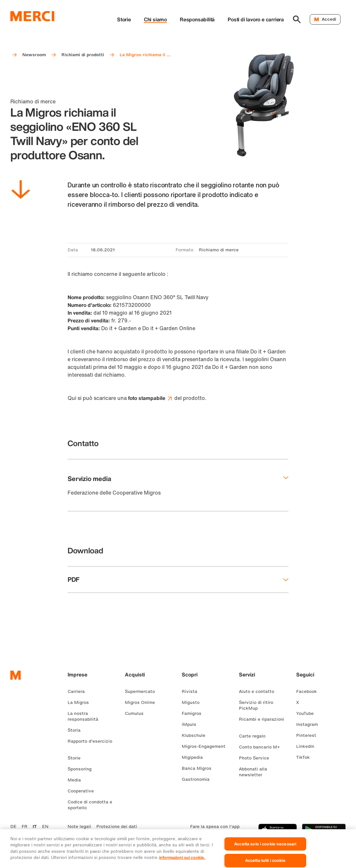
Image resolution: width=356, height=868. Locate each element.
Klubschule (196, 735)
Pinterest (309, 735)
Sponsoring (82, 769)
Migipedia (195, 757)
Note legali (79, 826)
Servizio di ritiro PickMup (256, 705)
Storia (77, 730)
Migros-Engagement (206, 746)
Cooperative (83, 791)
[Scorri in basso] (21, 191)
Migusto (193, 702)
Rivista (192, 691)
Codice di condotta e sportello (90, 805)
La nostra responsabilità (86, 716)
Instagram (310, 724)
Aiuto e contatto (259, 691)
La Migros (81, 702)
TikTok (306, 757)
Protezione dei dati (117, 826)
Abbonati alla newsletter (253, 772)
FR (25, 826)
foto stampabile (151, 398)
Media (77, 780)
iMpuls (192, 724)
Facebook (309, 691)
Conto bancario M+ (262, 747)
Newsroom (34, 55)
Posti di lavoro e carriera (256, 19)
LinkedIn (308, 746)
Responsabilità (197, 19)
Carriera (79, 691)
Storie (124, 19)
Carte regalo (255, 736)
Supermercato (142, 691)
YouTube (307, 713)
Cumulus (137, 713)
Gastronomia (198, 779)
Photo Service (257, 758)
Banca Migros (199, 768)
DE (13, 826)
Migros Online (142, 702)
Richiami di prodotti (83, 55)
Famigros (194, 713)
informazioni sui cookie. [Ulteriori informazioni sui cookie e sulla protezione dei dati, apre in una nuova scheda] (182, 862)
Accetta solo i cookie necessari (265, 849)
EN (45, 826)
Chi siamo (155, 19)
